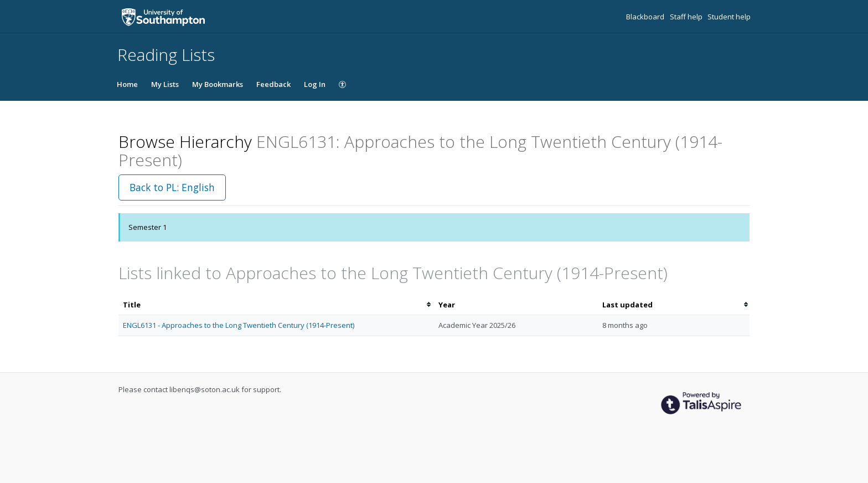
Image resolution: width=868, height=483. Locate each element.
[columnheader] (276, 305)
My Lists (165, 84)
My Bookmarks (218, 84)
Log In (315, 84)
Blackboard (646, 17)
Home (127, 84)
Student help (729, 17)
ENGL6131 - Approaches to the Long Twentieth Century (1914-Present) (239, 325)
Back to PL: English (172, 187)
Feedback (273, 84)
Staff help (687, 17)
